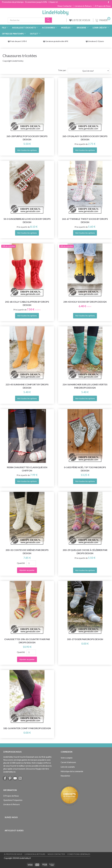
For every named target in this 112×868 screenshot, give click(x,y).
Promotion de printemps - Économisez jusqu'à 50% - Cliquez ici (30, 2)
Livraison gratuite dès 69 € (57, 41)
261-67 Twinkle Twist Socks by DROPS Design (85, 221)
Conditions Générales (79, 854)
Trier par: (62, 70)
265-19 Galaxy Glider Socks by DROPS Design (85, 138)
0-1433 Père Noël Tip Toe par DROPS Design (85, 469)
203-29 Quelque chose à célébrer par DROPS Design (85, 552)
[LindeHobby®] (55, 12)
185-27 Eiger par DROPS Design (85, 639)
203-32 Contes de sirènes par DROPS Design (27, 552)
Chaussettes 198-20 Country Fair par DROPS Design (27, 641)
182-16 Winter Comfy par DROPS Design (27, 728)
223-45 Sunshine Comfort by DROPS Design (27, 386)
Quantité (21, 563)
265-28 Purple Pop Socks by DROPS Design (27, 138)
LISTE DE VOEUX (80, 20)
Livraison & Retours (83, 6)
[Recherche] (49, 20)
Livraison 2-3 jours (96, 41)
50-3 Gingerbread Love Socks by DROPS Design (27, 221)
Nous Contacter (65, 6)
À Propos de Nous (103, 6)
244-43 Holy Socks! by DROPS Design (85, 302)
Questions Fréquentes (13, 800)
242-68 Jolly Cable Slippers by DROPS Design (27, 303)
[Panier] (103, 20)
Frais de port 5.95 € (18, 41)
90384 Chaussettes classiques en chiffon (27, 469)
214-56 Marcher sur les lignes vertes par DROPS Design (85, 386)
